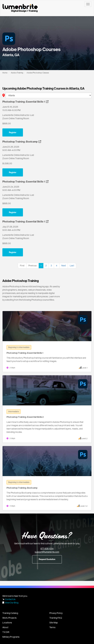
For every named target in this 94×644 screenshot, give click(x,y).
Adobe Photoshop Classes (38, 73)
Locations (7, 623)
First (22, 266)
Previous (33, 266)
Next (64, 266)
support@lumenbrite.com (47, 552)
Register (13, 132)
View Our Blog (12, 603)
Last (72, 266)
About (5, 627)
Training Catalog (10, 613)
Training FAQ (56, 618)
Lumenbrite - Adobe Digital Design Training (20, 8)
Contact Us (10, 599)
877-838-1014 (47, 549)
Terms (52, 627)
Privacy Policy (56, 613)
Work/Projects (9, 618)
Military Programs (11, 637)
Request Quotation (47, 559)
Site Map (54, 623)
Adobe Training (17, 73)
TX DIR (6, 632)
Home (5, 73)
